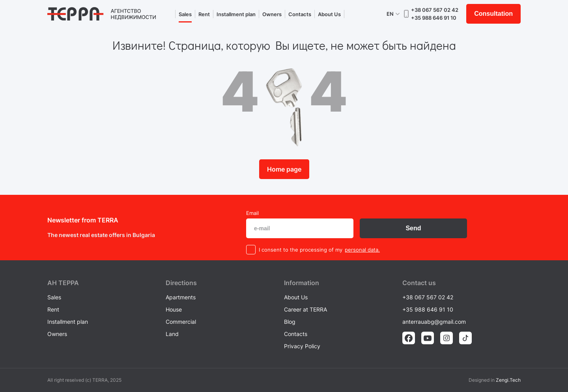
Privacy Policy (302, 346)
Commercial (181, 322)
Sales (185, 14)
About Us (329, 14)
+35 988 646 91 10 (434, 18)
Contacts (300, 14)
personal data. (362, 250)
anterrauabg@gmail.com (434, 322)
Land (172, 334)
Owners (272, 14)
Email (252, 213)
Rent (204, 14)
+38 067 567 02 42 (435, 10)
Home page (284, 169)
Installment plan (236, 14)
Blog (290, 322)
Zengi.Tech (508, 380)
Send (413, 228)
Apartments (181, 297)
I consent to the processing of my (301, 250)
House (174, 309)
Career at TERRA (305, 309)
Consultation (493, 14)
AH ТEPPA (63, 283)
